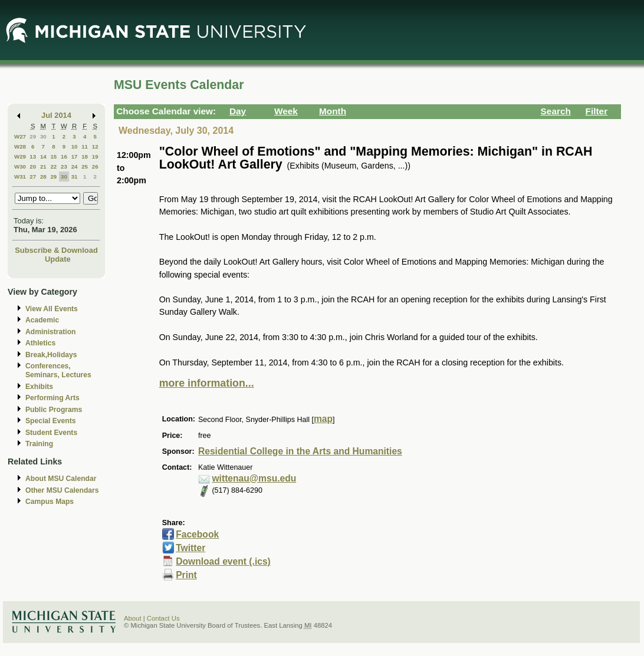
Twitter (190, 548)
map (323, 419)
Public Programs (54, 410)
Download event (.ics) (223, 561)
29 (33, 136)
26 (95, 167)
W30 (20, 167)
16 (64, 156)
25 (85, 167)
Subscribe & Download (56, 250)
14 (43, 156)
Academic (42, 320)
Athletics (40, 343)
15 (53, 156)
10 (75, 146)
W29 (20, 156)
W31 (20, 177)
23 (64, 167)
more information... (207, 383)
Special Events (50, 421)
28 (43, 177)
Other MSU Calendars (62, 490)
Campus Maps (50, 502)
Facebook (197, 534)
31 (75, 177)
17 (75, 156)
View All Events (52, 309)
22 (53, 167)
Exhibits (39, 387)
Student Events (51, 433)
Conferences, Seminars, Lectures (58, 370)
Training (39, 444)
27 (33, 177)
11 (85, 146)
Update (58, 259)
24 (75, 167)
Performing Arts (52, 398)
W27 (20, 136)
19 (95, 156)
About (133, 618)
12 (95, 146)
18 (85, 156)
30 (43, 136)
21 (43, 167)
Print (186, 575)
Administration (50, 332)
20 (33, 167)
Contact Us (163, 618)
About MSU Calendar (61, 479)
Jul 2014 (56, 115)
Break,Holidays (51, 355)
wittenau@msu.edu (254, 478)
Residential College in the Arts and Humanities (300, 451)
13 (33, 156)
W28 (20, 146)
